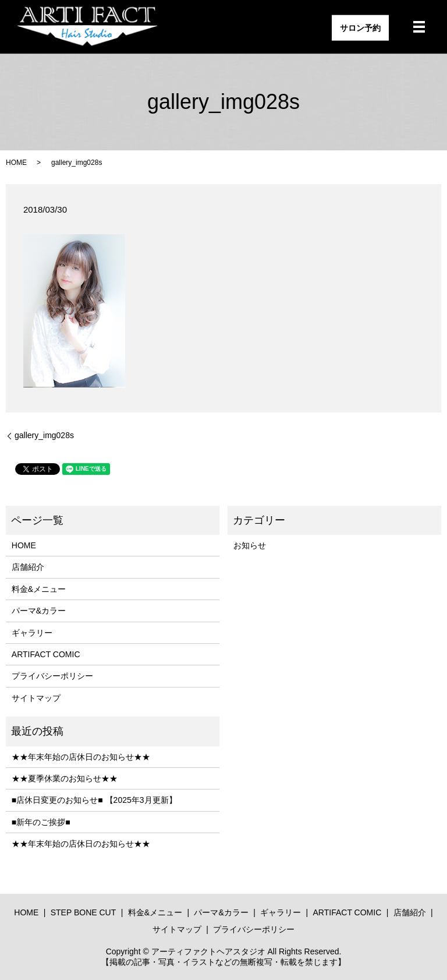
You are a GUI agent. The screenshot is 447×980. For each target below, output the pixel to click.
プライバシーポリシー (52, 676)
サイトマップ (36, 698)
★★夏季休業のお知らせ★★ (65, 778)
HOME (16, 163)
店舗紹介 (28, 567)
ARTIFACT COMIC (46, 654)
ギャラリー (32, 633)
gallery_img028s (44, 435)
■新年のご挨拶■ (41, 822)
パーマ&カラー (39, 611)
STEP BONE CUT (84, 912)
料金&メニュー (39, 589)
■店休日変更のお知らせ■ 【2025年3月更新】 (94, 800)
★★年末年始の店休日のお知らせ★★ (81, 757)
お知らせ (250, 545)
